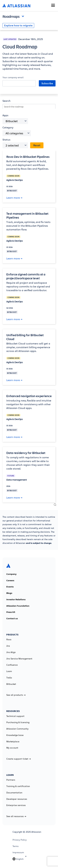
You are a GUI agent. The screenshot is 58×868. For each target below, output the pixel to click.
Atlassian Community (17, 729)
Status (6, 140)
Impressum (18, 852)
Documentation (14, 793)
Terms (16, 846)
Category (8, 127)
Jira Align (11, 652)
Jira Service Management (19, 659)
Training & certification (18, 786)
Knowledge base (15, 735)
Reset (37, 145)
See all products (16, 695)
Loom (9, 671)
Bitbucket (12, 121)
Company (11, 574)
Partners (11, 780)
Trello (9, 678)
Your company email (13, 77)
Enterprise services (16, 805)
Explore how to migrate (18, 25)
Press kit (11, 612)
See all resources (16, 816)
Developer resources (17, 799)
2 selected (12, 145)
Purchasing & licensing (18, 722)
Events (10, 587)
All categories (14, 133)
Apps (5, 115)
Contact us (12, 618)
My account (12, 748)
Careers (10, 580)
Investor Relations (16, 599)
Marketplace (13, 742)
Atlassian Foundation (18, 606)
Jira (8, 646)
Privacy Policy (20, 840)
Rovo (9, 639)
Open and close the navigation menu (24, 16)
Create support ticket (19, 759)
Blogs (9, 593)
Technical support (15, 716)
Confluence (12, 665)
